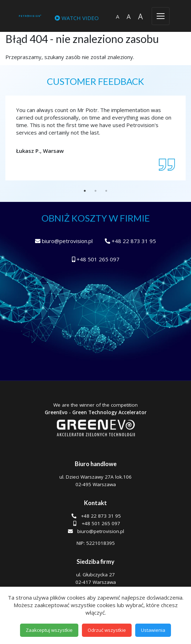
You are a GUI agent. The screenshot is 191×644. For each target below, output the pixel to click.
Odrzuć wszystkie (107, 630)
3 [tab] (106, 191)
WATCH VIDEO (77, 18)
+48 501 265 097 (96, 259)
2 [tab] (95, 191)
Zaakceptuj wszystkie (49, 630)
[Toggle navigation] (161, 16)
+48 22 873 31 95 (130, 241)
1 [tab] (85, 191)
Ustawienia (153, 630)
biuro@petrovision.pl (64, 241)
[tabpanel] (95, 130)
